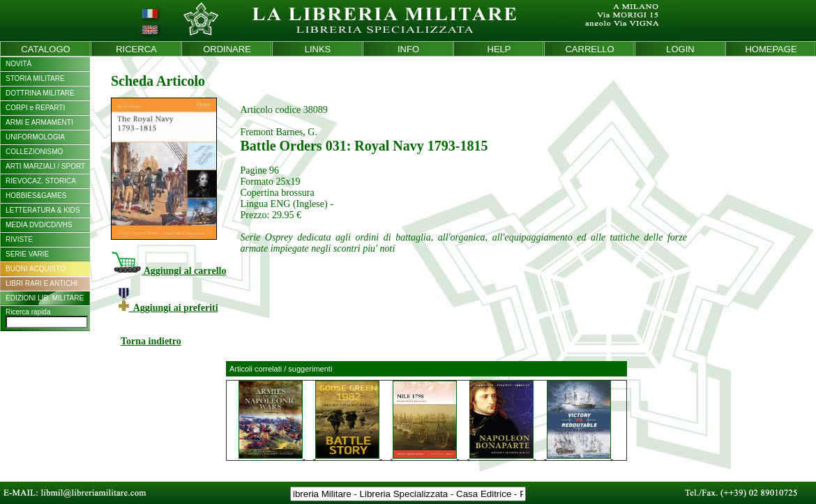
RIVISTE (19, 239)
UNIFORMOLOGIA (35, 137)
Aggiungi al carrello (168, 271)
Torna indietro (151, 341)
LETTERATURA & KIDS (43, 210)
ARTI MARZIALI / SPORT (45, 166)
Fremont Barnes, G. (278, 132)
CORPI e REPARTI (35, 108)
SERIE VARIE (27, 254)
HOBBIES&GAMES (36, 196)
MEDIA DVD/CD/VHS (39, 225)
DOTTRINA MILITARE (40, 93)
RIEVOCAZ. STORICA (41, 181)
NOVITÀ (18, 64)
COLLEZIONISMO (34, 152)
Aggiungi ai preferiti (168, 308)
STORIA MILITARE (35, 78)
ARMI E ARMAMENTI (39, 122)
